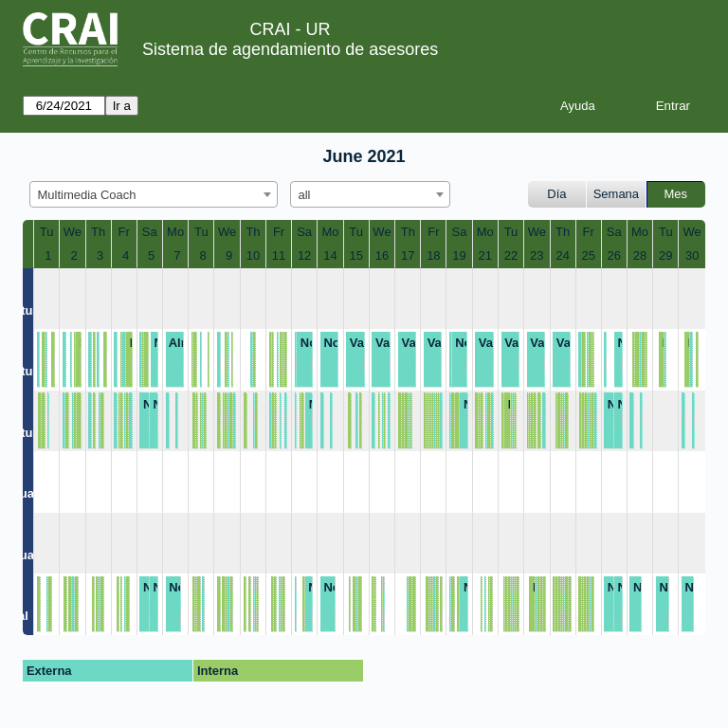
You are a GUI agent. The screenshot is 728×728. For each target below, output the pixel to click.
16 (382, 255)
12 (304, 255)
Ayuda (578, 106)
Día (556, 194)
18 (433, 255)
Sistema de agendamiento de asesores (290, 49)
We (73, 232)
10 (253, 255)
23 (537, 255)
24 (562, 255)
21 (485, 255)
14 (330, 255)
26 (614, 255)
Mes (676, 194)
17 (408, 255)
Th (98, 232)
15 (355, 255)
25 (588, 255)
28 (640, 255)
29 (665, 255)
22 (511, 255)
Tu (47, 232)
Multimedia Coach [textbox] (87, 195)
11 (279, 255)
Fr (124, 232)
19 (459, 255)
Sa (150, 232)
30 (692, 255)
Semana (616, 194)
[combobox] (154, 194)
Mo (175, 232)
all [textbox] (305, 195)
